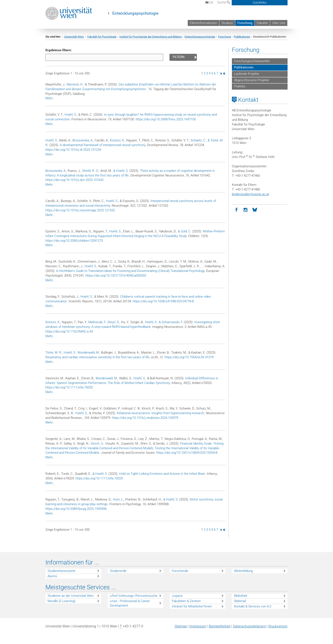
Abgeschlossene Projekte (252, 80)
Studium (227, 23)
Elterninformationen (203, 23)
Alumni (52, 576)
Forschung (245, 23)
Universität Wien (74, 37)
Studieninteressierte (61, 571)
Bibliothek (241, 596)
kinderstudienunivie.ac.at (250, 194)
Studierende (118, 571)
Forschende (180, 571)
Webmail (240, 601)
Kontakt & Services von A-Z (253, 606)
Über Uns (279, 23)
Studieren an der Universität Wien (71, 596)
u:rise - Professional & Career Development (130, 603)
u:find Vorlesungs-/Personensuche (134, 596)
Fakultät (262, 23)
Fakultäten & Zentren (186, 601)
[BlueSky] (255, 210)
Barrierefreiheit (220, 626)
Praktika (240, 86)
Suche (224, 2)
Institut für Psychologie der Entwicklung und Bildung (150, 37)
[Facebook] (236, 210)
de (209, 3)
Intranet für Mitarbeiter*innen (192, 606)
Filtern (179, 57)
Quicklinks (260, 3)
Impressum (198, 626)
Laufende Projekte (247, 74)
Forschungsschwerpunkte (252, 61)
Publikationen (242, 37)
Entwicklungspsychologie (135, 13)
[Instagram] (246, 210)
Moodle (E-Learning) (61, 601)
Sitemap (181, 626)
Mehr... (50, 98)
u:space (177, 596)
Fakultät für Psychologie (102, 37)
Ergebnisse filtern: (59, 50)
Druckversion (278, 626)
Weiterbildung (243, 571)
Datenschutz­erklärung (249, 626)
